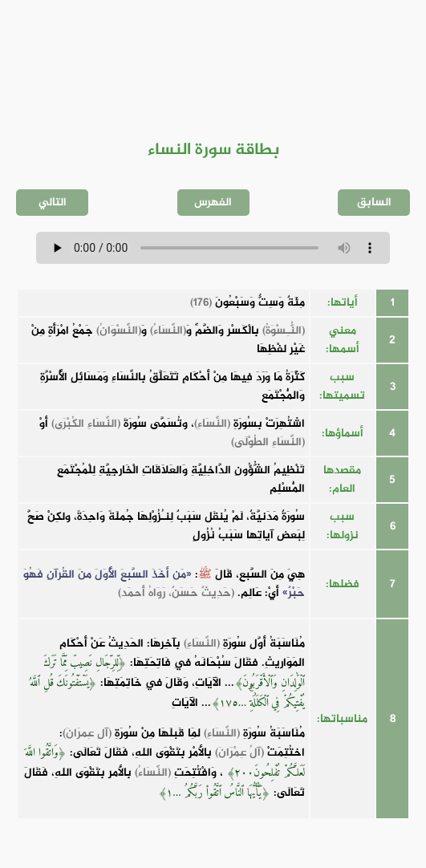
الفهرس (213, 203)
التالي (53, 203)
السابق (374, 203)
